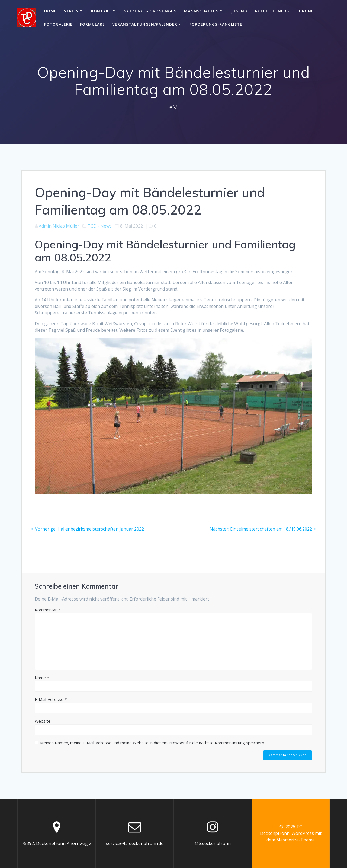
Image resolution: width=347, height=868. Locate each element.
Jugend (239, 11)
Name (42, 678)
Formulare (92, 24)
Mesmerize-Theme (295, 840)
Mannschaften (201, 11)
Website (43, 721)
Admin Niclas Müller (59, 226)
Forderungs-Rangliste (216, 24)
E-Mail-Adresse (51, 699)
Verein (71, 11)
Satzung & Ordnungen (150, 11)
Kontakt (101, 11)
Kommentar (47, 610)
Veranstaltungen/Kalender (145, 24)
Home (50, 11)
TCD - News (100, 226)
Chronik (306, 11)
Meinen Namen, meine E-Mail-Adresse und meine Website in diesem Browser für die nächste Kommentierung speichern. (152, 743)
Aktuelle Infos (272, 11)
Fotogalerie (58, 24)
